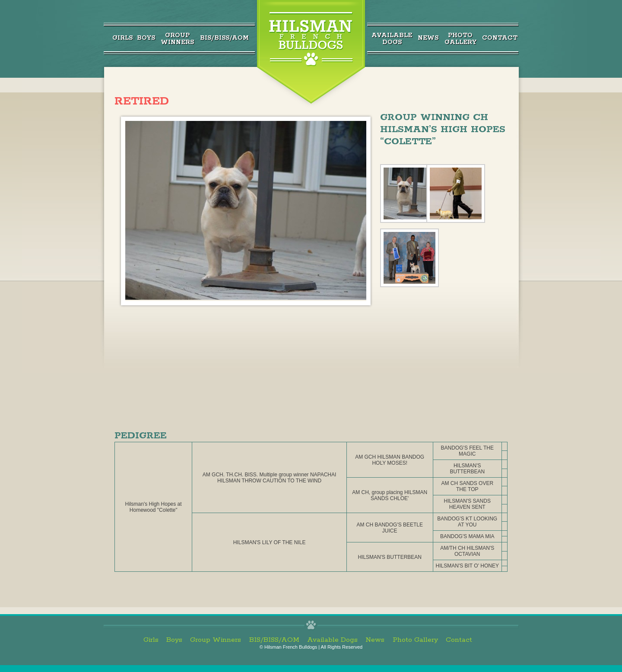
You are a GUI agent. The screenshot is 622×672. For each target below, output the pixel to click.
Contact (500, 38)
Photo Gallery (415, 640)
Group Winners (216, 640)
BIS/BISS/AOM (224, 38)
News (428, 38)
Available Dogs (332, 640)
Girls (122, 38)
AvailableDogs (392, 39)
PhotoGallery (460, 39)
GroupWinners (177, 39)
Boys (146, 38)
